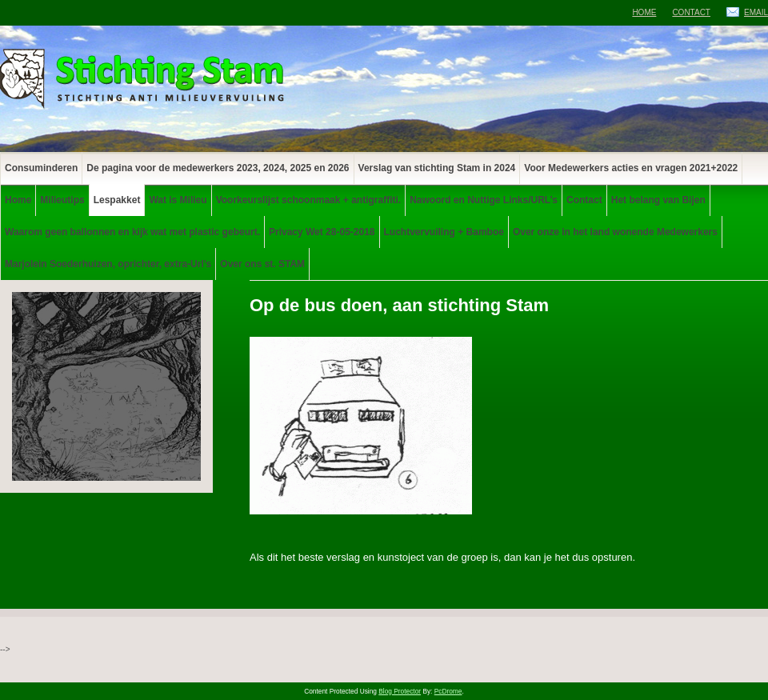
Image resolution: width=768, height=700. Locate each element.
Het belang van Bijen (658, 200)
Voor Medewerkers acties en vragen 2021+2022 (631, 168)
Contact (691, 12)
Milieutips (62, 200)
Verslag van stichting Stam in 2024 (437, 168)
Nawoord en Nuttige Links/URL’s (484, 200)
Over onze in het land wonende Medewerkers (615, 232)
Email (756, 12)
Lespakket (117, 200)
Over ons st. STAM (262, 264)
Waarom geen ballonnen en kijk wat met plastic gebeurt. (132, 232)
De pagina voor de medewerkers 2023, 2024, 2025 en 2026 (218, 168)
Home (644, 12)
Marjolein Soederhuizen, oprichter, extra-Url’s (108, 264)
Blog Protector (400, 691)
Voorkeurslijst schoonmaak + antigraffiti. (309, 200)
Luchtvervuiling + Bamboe (444, 232)
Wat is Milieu (178, 200)
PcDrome (448, 691)
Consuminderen (41, 168)
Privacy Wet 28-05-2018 (322, 232)
